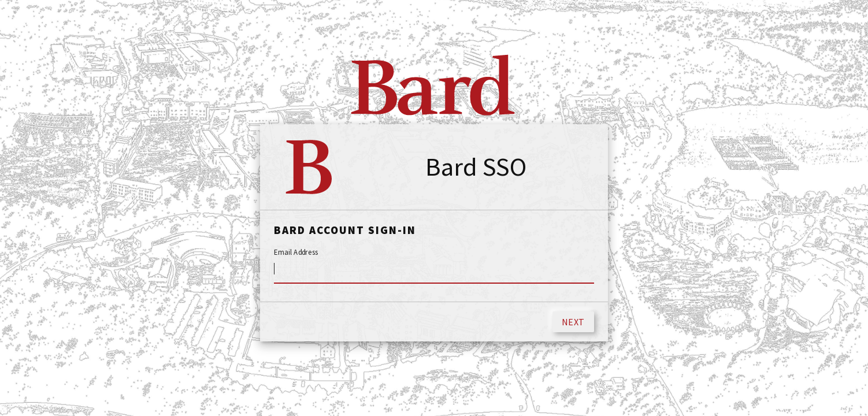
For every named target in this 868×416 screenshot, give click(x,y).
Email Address (296, 252)
